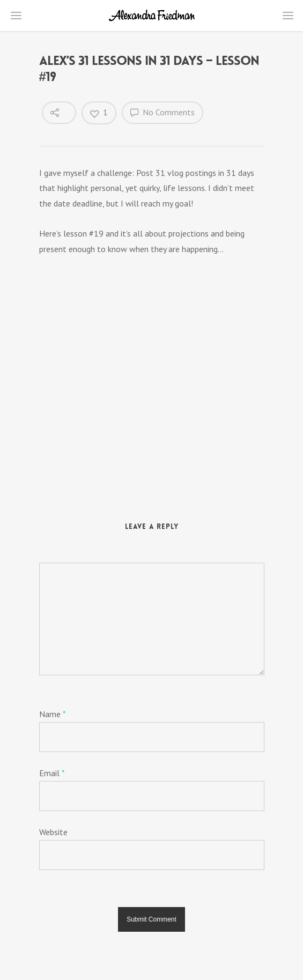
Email (52, 773)
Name (52, 714)
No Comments (162, 112)
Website (53, 832)
